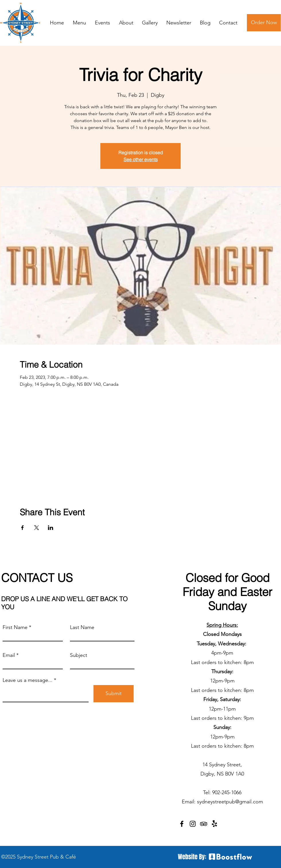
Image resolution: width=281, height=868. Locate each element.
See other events (141, 159)
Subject (79, 655)
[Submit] (114, 694)
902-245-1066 (227, 792)
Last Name (82, 627)
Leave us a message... (28, 680)
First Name (15, 627)
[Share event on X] (37, 528)
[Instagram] (193, 824)
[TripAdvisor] (204, 824)
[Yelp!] (214, 824)
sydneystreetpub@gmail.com (230, 802)
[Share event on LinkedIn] (51, 528)
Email (9, 655)
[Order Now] (264, 23)
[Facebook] (182, 824)
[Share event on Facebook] (23, 528)
